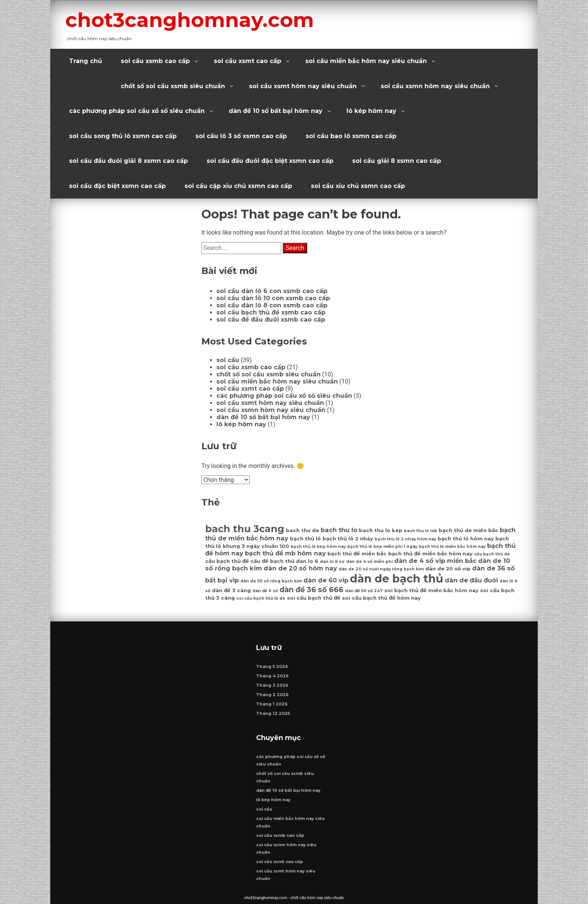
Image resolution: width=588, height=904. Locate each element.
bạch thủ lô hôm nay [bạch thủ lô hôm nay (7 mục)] (466, 538)
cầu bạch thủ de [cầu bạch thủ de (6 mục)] (492, 554)
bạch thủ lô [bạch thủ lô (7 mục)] (305, 538)
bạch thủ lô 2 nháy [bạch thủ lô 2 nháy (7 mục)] (348, 538)
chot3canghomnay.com (190, 20)
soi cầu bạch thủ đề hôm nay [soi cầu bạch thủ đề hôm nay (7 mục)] (381, 598)
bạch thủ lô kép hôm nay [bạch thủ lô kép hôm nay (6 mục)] (318, 547)
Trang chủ (85, 61)
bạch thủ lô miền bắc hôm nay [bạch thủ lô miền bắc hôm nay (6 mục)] (452, 547)
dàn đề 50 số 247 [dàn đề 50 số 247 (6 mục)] (364, 591)
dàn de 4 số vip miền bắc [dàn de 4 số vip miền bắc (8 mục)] (435, 561)
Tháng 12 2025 (273, 714)
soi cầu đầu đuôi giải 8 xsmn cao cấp (128, 161)
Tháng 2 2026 (272, 695)
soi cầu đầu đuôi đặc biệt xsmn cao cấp (270, 161)
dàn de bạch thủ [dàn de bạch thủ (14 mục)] (397, 578)
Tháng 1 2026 (272, 704)
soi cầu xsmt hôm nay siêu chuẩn (303, 86)
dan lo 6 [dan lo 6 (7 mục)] (307, 561)
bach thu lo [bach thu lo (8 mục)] (339, 530)
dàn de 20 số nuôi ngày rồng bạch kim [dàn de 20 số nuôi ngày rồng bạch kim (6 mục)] (381, 569)
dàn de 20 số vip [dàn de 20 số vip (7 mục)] (448, 569)
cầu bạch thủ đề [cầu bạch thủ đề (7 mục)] (227, 561)
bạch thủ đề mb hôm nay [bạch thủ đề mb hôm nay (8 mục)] (285, 553)
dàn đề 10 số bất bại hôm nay (276, 111)
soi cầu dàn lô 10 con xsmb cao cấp (273, 298)
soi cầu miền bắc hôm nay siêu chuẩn (366, 61)
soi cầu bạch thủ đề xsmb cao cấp (271, 312)
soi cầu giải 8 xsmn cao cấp (397, 161)
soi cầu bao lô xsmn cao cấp (351, 136)
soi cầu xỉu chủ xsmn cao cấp (358, 186)
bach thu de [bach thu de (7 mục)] (302, 530)
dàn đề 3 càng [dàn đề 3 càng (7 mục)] (231, 590)
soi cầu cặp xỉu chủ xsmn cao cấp (238, 186)
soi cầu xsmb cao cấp (155, 61)
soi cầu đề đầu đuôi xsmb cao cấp (271, 320)
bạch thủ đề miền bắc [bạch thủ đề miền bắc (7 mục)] (357, 554)
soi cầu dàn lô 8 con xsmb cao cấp (272, 305)
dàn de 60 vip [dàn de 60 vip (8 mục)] (326, 580)
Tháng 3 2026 (272, 685)
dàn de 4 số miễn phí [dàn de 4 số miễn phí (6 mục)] (369, 562)
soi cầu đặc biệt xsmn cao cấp (117, 186)
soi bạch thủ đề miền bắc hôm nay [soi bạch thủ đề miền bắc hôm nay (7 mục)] (431, 590)
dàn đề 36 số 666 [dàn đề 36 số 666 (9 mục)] (311, 590)
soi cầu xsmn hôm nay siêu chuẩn (435, 86)
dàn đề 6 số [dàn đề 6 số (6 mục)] (265, 591)
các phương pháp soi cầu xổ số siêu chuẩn (137, 111)
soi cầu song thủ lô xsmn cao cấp (123, 136)
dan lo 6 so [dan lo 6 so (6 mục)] (332, 562)
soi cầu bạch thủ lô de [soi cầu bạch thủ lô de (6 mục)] (261, 598)
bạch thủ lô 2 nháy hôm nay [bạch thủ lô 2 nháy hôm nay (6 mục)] (405, 539)
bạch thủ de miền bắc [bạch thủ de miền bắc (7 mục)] (469, 530)
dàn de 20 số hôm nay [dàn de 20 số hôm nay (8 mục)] (300, 568)
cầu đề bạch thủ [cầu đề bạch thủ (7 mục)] (272, 561)
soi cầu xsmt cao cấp (247, 61)
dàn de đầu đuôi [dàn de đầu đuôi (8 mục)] (471, 580)
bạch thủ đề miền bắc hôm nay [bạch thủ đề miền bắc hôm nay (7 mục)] (430, 554)
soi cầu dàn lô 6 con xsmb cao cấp (272, 291)
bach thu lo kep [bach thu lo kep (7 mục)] (381, 530)
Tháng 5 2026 (272, 667)
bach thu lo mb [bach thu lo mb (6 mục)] (421, 531)
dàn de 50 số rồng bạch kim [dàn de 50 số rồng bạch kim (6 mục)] (271, 581)
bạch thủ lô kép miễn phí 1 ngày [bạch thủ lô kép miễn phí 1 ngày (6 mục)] (382, 547)
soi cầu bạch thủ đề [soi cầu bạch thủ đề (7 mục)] (314, 598)
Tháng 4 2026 (272, 676)
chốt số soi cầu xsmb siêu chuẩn (173, 86)
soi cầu (228, 360)
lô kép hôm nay (371, 111)
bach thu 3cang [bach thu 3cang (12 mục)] (245, 529)
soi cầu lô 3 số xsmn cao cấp (241, 136)
